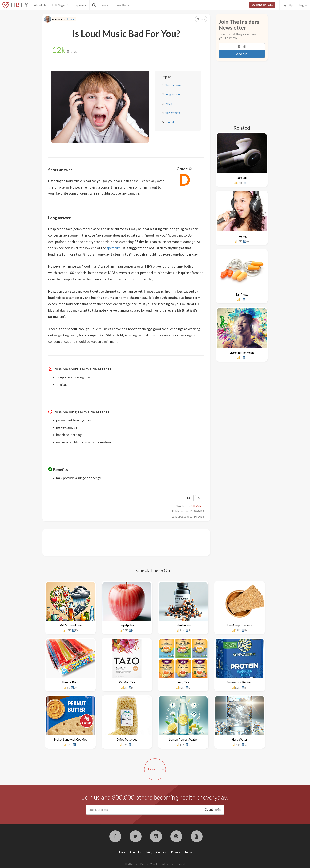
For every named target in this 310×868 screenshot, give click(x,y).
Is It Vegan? (60, 5)
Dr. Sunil (71, 19)
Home (121, 852)
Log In (303, 5)
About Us (40, 5)
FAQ (149, 852)
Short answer (173, 85)
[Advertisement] (120, 542)
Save (201, 19)
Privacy (175, 852)
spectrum (114, 248)
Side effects (172, 113)
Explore (80, 5)
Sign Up (288, 5)
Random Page (262, 5)
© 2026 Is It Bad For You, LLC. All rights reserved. (155, 864)
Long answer (173, 94)
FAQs (168, 104)
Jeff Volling (197, 506)
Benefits (170, 122)
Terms (188, 852)
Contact (161, 852)
